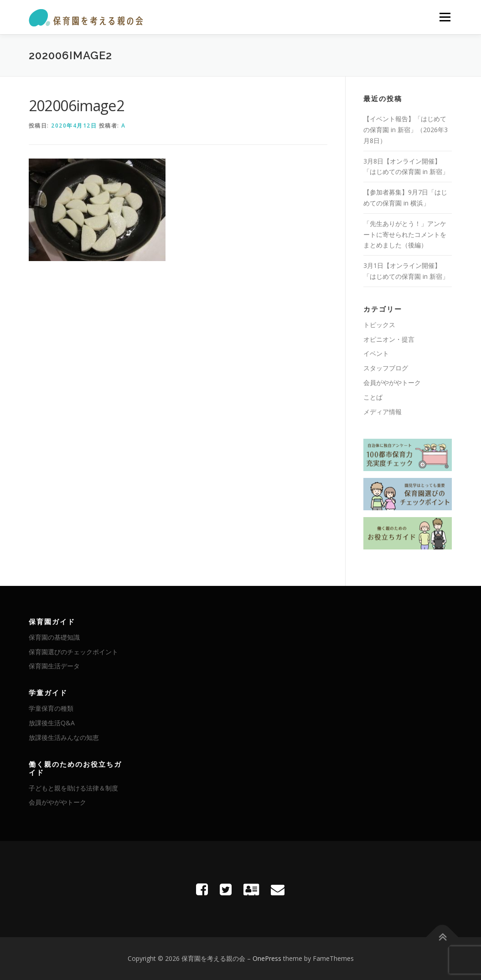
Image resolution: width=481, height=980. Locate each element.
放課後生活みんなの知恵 (64, 737)
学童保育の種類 (51, 708)
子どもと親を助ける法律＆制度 (73, 788)
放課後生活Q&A (52, 723)
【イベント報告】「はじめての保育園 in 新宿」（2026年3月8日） (406, 130)
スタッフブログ (386, 368)
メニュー (445, 17)
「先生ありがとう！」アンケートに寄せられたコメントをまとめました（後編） (405, 234)
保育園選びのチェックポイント (73, 652)
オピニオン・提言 (389, 339)
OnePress (267, 958)
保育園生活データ (54, 666)
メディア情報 (383, 412)
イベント (376, 353)
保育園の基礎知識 (54, 637)
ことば (373, 397)
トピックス (379, 325)
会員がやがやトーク (392, 382)
